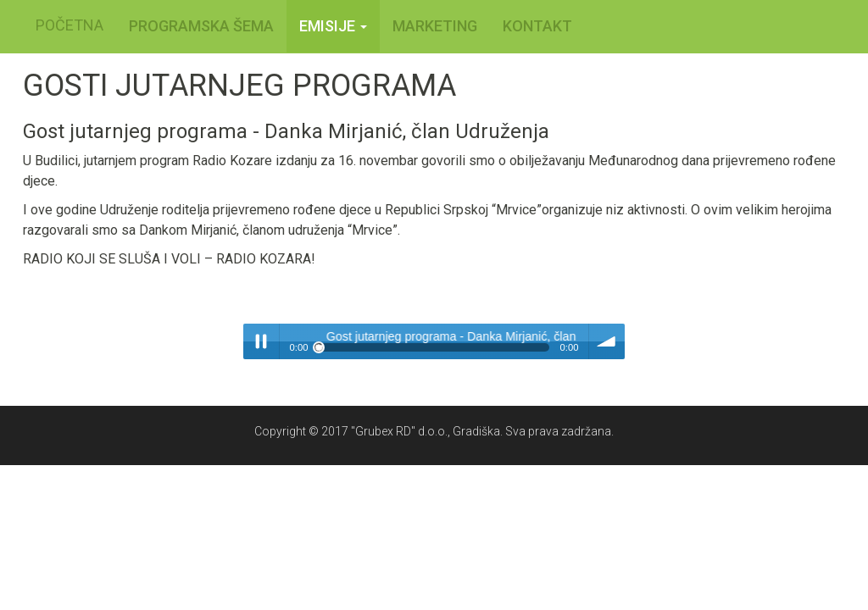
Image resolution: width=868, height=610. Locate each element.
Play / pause (261, 341)
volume (607, 341)
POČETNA (70, 25)
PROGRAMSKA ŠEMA (201, 26)
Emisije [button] (333, 26)
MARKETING (435, 26)
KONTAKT (537, 26)
